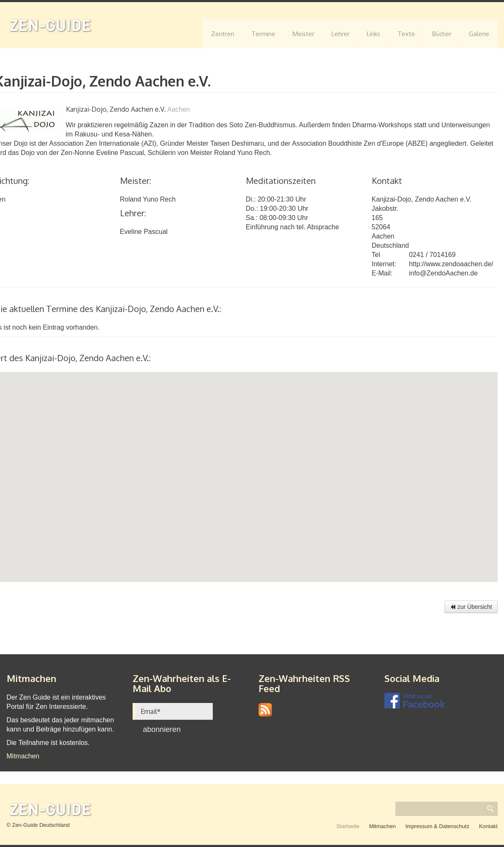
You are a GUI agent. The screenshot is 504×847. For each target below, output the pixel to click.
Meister (303, 34)
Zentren (223, 34)
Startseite (348, 826)
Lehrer (341, 34)
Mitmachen (23, 756)
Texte (406, 34)
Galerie (479, 34)
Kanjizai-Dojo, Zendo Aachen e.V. (422, 199)
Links (373, 34)
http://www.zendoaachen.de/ (451, 264)
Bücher (442, 34)
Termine (263, 34)
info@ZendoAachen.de (443, 273)
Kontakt (488, 826)
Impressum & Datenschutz (437, 826)
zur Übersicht (471, 607)
